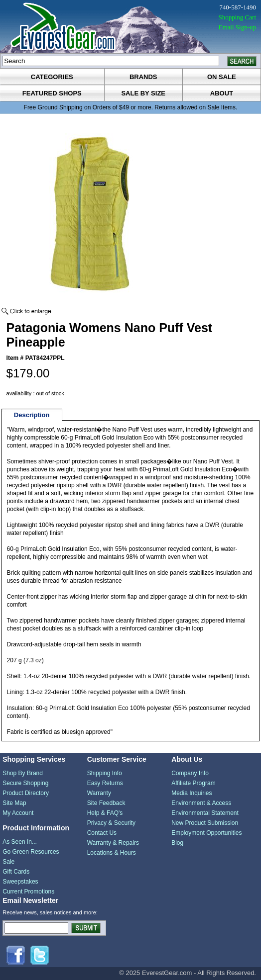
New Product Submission (205, 823)
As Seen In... (20, 842)
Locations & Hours (112, 853)
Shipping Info (105, 773)
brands (143, 77)
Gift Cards (16, 872)
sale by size (143, 93)
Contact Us (102, 833)
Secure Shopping (25, 783)
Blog (177, 843)
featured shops (52, 93)
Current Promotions (28, 891)
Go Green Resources (31, 852)
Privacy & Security (111, 823)
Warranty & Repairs (113, 843)
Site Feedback (106, 803)
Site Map (14, 803)
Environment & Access (201, 803)
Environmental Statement (205, 813)
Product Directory (26, 793)
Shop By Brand (23, 773)
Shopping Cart (237, 17)
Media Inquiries (192, 793)
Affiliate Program (193, 783)
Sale (8, 862)
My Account (18, 813)
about (222, 93)
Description (32, 415)
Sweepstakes (20, 882)
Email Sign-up (237, 27)
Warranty (99, 793)
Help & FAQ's (105, 813)
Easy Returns (105, 783)
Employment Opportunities (206, 833)
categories (52, 77)
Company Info (190, 773)
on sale (222, 77)
